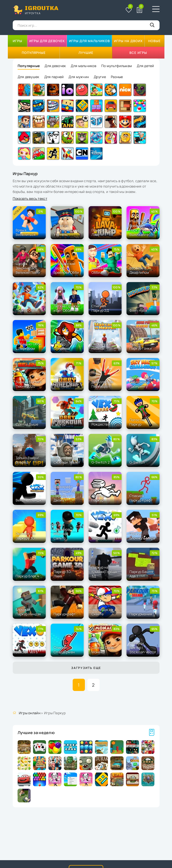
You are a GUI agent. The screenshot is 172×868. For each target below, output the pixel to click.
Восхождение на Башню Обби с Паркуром (29, 344)
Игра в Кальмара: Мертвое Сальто (62, 531)
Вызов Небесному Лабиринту (139, 382)
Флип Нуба (138, 310)
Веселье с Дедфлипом (139, 270)
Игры (17, 41)
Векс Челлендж (29, 500)
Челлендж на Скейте (102, 612)
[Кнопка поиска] (152, 25)
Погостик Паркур (137, 422)
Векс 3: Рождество (101, 422)
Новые (155, 41)
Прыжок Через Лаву (103, 232)
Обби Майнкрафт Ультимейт (63, 382)
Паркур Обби (26, 310)
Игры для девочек (47, 41)
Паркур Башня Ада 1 (141, 574)
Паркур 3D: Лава (63, 574)
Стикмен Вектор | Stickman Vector (143, 648)
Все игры (138, 53)
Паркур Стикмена (62, 346)
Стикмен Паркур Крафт (141, 498)
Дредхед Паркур (99, 498)
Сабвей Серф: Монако (103, 650)
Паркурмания (141, 614)
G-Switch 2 (101, 462)
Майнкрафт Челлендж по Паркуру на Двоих (64, 493)
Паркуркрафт (65, 614)
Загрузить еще (86, 668)
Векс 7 (97, 538)
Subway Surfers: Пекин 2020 (29, 384)
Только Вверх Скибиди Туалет (67, 460)
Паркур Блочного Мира (142, 536)
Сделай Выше (27, 424)
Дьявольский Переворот (103, 384)
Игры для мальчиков (89, 41)
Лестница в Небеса (101, 346)
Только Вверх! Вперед (27, 460)
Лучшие (86, 53)
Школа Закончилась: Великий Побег (28, 268)
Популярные (34, 53)
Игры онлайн (30, 713)
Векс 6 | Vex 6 (27, 652)
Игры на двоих (128, 41)
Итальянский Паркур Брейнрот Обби (66, 268)
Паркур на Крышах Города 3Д (104, 572)
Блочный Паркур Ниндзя (28, 612)
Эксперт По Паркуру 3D (25, 536)
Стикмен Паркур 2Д (100, 308)
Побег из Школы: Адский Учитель (66, 230)
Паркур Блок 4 (28, 576)
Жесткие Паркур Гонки (141, 346)
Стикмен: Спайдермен (64, 650)
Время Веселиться (26, 232)
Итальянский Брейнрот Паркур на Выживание (140, 228)
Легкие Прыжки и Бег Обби (67, 308)
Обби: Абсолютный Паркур (64, 420)
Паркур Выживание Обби (101, 268)
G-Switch (137, 462)
